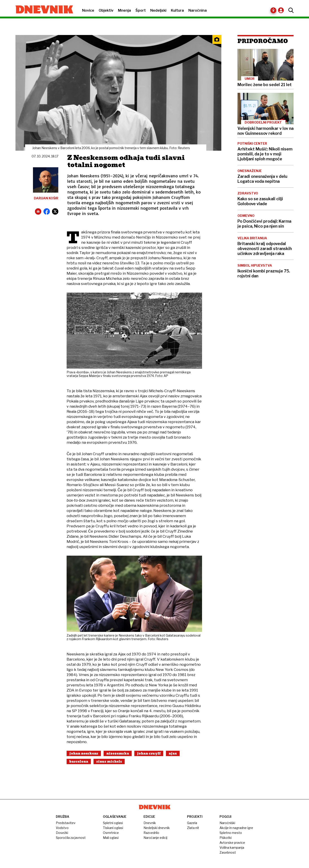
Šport (141, 10)
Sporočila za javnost (71, 838)
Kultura (177, 10)
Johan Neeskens (84, 753)
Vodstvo (62, 828)
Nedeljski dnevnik (157, 828)
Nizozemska (118, 753)
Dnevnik (150, 823)
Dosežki (62, 833)
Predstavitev (66, 823)
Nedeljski (158, 10)
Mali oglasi (111, 838)
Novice (88, 10)
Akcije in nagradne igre (236, 828)
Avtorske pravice (232, 843)
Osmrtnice (111, 833)
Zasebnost (228, 852)
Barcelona (79, 761)
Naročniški (227, 823)
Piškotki (226, 838)
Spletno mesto (231, 833)
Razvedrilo (151, 833)
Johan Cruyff (149, 753)
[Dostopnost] (274, 10)
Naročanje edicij (155, 838)
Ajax (173, 753)
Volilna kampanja (232, 847)
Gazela (192, 823)
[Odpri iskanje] (290, 10)
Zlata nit (193, 828)
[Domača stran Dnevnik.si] (42, 10)
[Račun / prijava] (282, 10)
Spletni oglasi (113, 823)
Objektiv (106, 10)
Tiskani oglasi (113, 828)
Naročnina (198, 10)
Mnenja (124, 10)
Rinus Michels (109, 761)
